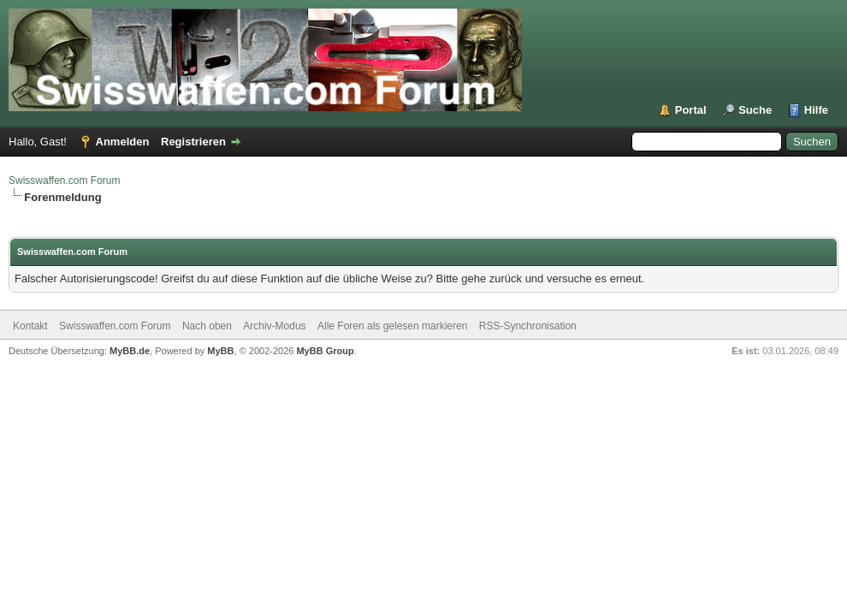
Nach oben (207, 326)
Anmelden (123, 142)
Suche (755, 110)
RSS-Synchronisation (528, 326)
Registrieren (193, 142)
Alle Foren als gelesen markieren (392, 326)
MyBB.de (130, 351)
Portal (691, 110)
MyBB (220, 351)
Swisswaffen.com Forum (64, 181)
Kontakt (30, 326)
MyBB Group (325, 351)
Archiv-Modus (274, 326)
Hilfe (816, 110)
